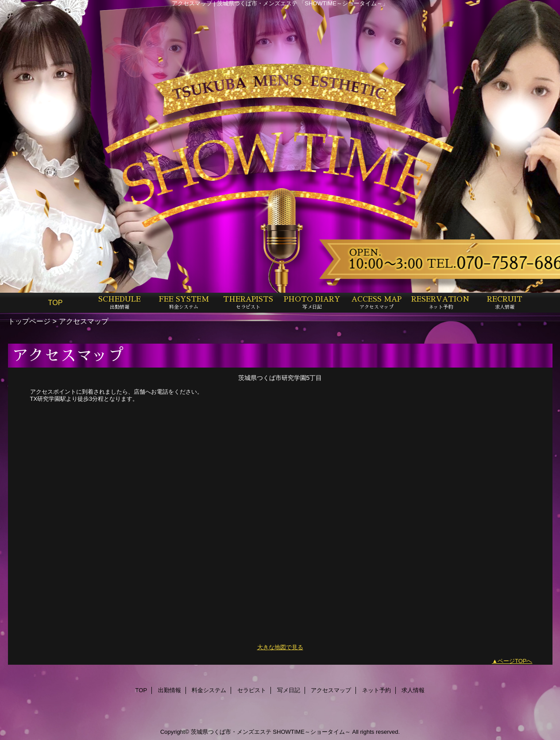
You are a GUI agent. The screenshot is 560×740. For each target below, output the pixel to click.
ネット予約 (377, 690)
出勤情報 (170, 690)
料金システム (209, 690)
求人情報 (413, 690)
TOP (56, 302)
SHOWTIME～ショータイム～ (312, 732)
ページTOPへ (515, 661)
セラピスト (252, 690)
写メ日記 (289, 690)
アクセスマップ (331, 690)
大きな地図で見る (280, 647)
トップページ (29, 321)
